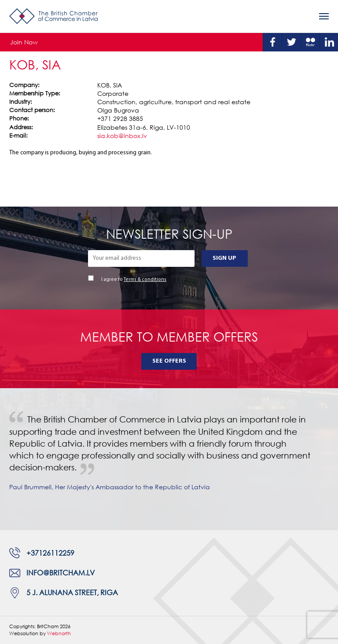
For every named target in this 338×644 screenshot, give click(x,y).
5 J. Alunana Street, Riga (72, 593)
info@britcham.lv (61, 573)
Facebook (272, 42)
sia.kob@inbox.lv (122, 136)
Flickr (310, 42)
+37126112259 (50, 553)
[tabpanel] (169, 459)
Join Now (24, 42)
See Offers (169, 361)
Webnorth (59, 633)
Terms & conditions (145, 280)
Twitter (291, 42)
